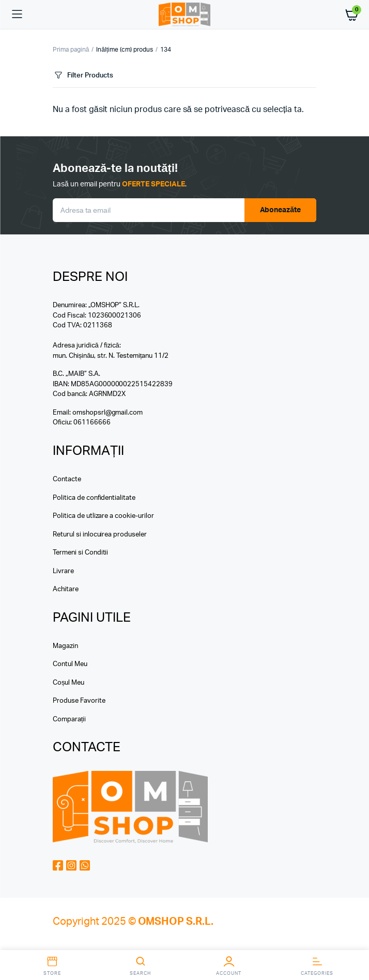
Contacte (67, 479)
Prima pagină (71, 50)
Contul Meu (70, 664)
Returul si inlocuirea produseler (100, 535)
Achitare (66, 589)
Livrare (63, 571)
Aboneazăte (281, 210)
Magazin (65, 646)
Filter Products (83, 76)
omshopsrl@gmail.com (107, 413)
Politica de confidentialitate (94, 498)
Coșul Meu (68, 683)
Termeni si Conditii (80, 553)
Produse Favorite (79, 701)
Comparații (69, 720)
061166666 (92, 423)
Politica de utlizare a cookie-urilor (103, 516)
